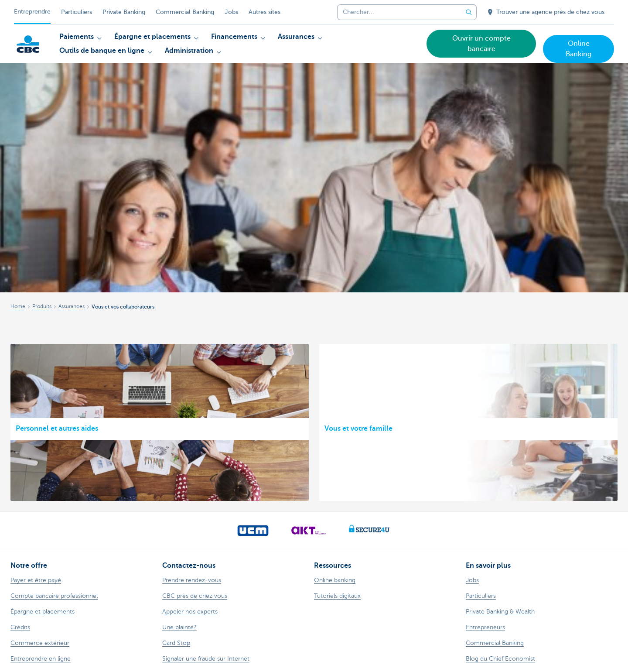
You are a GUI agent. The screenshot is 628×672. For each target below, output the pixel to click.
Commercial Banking (185, 12)
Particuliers (77, 12)
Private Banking (124, 12)
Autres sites (265, 12)
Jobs (231, 12)
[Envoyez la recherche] (469, 12)
